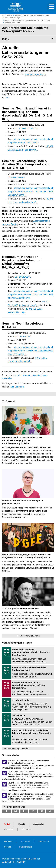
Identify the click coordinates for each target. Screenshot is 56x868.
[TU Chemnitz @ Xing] (33, 811)
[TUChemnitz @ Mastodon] (41, 811)
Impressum (26, 841)
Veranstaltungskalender (18, 749)
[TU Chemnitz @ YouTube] (50, 811)
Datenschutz (44, 841)
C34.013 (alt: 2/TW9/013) (27, 128)
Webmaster (7, 862)
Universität (9, 830)
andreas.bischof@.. (17, 312)
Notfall (7, 824)
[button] (48, 7)
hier (7, 98)
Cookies (8, 847)
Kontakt (22, 824)
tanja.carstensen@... (29, 305)
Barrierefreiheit (26, 847)
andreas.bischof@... (29, 150)
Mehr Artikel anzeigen (30, 636)
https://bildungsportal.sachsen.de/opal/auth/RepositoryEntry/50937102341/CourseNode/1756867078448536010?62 (31, 295)
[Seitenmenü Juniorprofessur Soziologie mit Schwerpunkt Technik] (28, 39)
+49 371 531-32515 (34, 309)
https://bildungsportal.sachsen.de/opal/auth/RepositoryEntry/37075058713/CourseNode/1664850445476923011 (31, 192)
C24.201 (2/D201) (23, 277)
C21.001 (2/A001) (16, 177)
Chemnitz (26, 830)
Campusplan (39, 824)
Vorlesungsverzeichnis (35, 74)
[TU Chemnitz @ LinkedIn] (24, 811)
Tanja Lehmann (17, 387)
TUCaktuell (9, 401)
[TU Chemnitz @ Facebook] (6, 811)
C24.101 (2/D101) (23, 336)
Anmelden (8, 841)
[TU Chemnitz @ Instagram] (16, 811)
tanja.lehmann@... (24, 361)
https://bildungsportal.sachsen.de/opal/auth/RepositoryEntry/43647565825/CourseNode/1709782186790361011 (31, 351)
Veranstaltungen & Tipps (17, 643)
